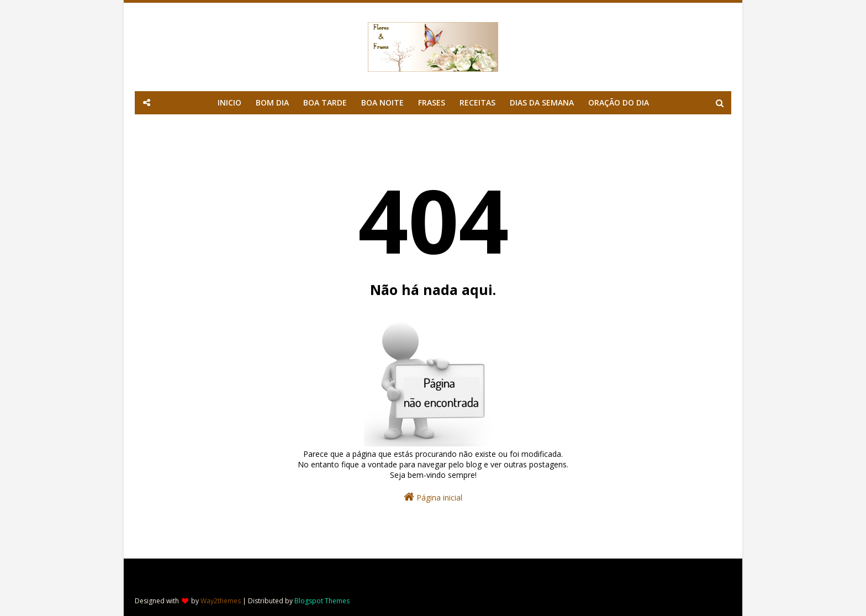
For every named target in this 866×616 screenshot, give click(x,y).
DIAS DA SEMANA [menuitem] (542, 102)
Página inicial (433, 497)
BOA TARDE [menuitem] (325, 102)
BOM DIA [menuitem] (272, 102)
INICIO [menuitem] (229, 102)
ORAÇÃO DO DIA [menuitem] (619, 102)
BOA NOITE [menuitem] (382, 102)
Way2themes (221, 601)
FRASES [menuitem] (432, 102)
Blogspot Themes (322, 601)
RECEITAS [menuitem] (477, 102)
